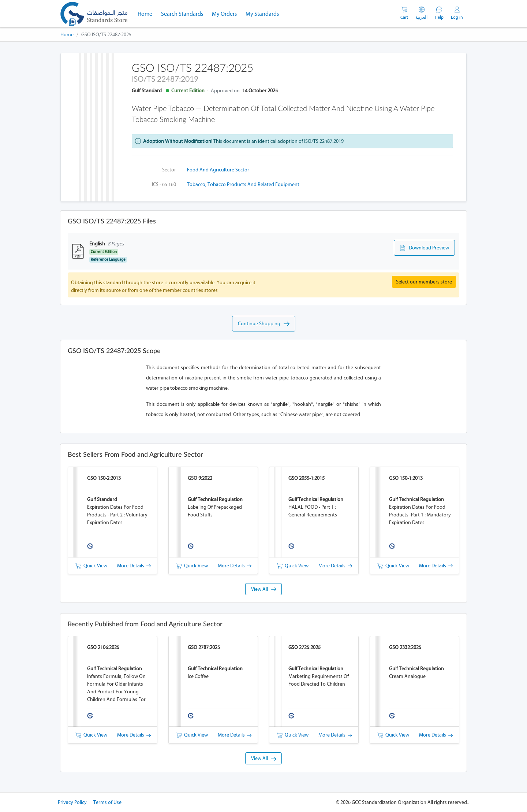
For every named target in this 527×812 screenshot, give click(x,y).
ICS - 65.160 (164, 184)
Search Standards (184, 13)
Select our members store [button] (424, 282)
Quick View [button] (91, 566)
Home (147, 13)
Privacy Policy (72, 802)
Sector (169, 170)
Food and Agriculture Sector (218, 170)
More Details (134, 566)
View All (264, 589)
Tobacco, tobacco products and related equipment (243, 184)
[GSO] (94, 14)
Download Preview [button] (424, 248)
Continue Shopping (264, 324)
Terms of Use (107, 802)
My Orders (224, 14)
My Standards (262, 14)
